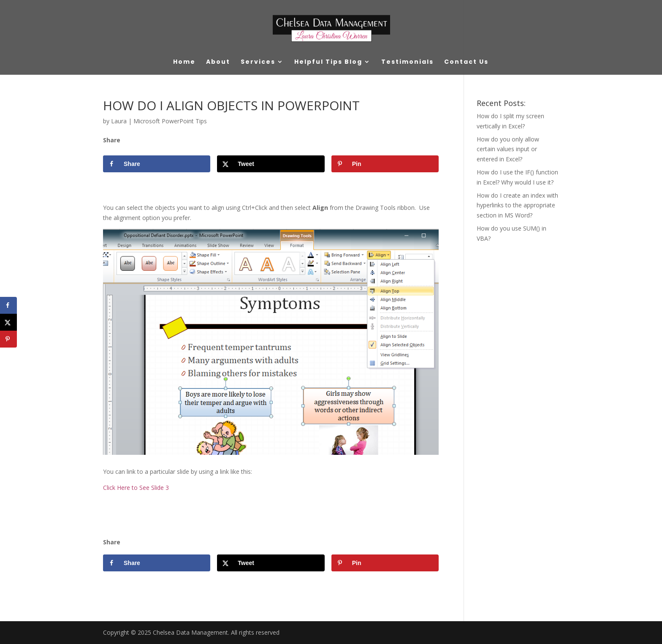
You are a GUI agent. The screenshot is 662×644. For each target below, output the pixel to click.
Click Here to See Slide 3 (136, 488)
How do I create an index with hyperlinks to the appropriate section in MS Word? (517, 205)
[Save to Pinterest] (385, 164)
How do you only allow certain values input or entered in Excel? (508, 149)
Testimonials (407, 62)
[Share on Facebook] (157, 164)
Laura (119, 121)
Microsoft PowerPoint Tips (170, 121)
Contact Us (466, 62)
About (218, 62)
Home (184, 62)
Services (258, 62)
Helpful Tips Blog (328, 62)
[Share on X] (271, 164)
